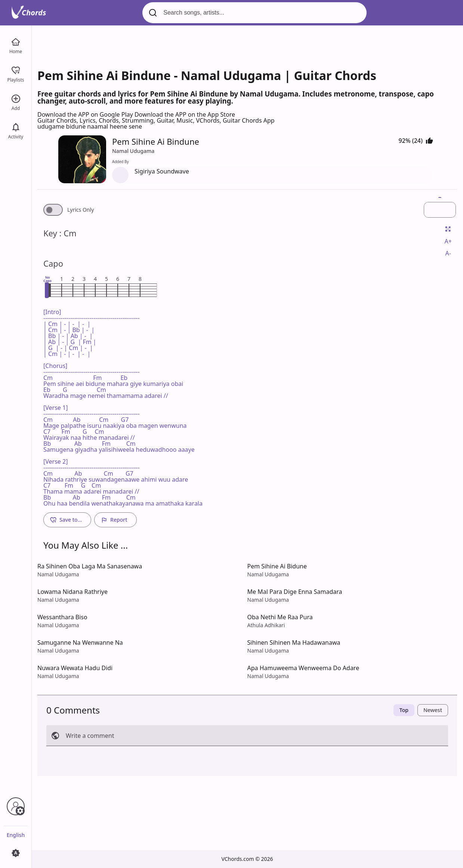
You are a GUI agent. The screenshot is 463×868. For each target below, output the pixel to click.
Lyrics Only (81, 210)
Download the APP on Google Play (86, 114)
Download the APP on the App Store (185, 114)
